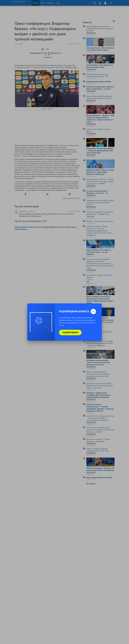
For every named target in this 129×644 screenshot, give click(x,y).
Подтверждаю (70, 332)
